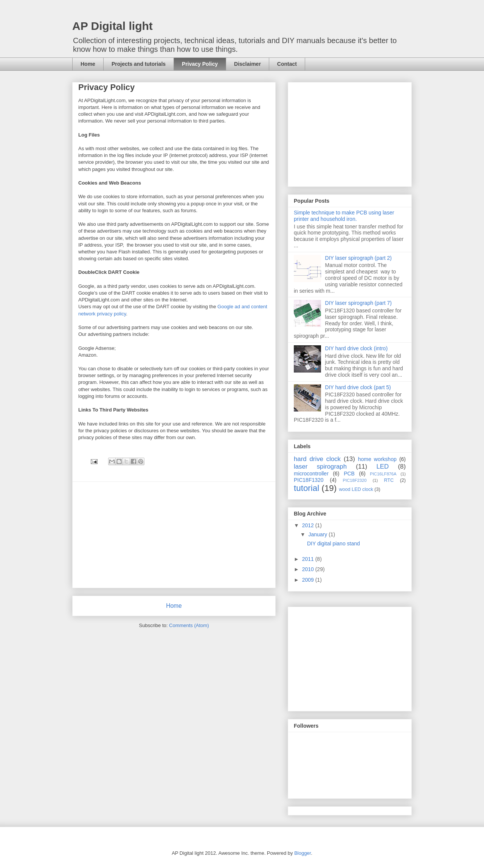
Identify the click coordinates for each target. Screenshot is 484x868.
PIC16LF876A (383, 474)
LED (383, 467)
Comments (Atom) (189, 625)
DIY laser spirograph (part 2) (358, 258)
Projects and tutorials (139, 64)
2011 (309, 559)
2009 (309, 580)
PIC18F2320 (355, 480)
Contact (287, 64)
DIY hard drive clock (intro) (356, 348)
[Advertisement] (174, 535)
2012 (309, 525)
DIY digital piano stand (334, 543)
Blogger (302, 853)
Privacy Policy (200, 64)
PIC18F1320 (309, 480)
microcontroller (311, 474)
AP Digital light (112, 26)
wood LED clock (356, 489)
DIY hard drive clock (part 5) (358, 387)
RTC (389, 480)
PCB (349, 474)
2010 (309, 569)
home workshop (377, 459)
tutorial (306, 488)
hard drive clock (317, 459)
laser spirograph (320, 467)
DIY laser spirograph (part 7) (358, 303)
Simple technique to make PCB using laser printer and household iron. (344, 216)
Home (88, 64)
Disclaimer (247, 64)
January (318, 534)
